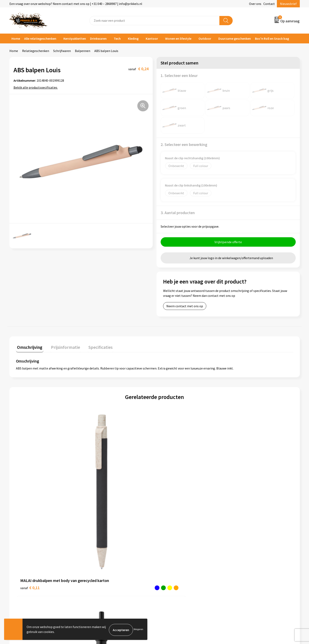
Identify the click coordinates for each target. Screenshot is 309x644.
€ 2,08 (238, 486)
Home (16, 38)
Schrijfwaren (62, 51)
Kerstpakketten (75, 38)
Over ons (255, 4)
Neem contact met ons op (185, 307)
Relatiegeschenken (36, 51)
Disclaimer (239, 555)
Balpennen (83, 51)
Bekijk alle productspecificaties (37, 87)
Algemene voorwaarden (248, 537)
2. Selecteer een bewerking (184, 144)
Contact (269, 4)
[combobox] (154, 21)
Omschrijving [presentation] (29, 347)
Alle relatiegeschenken (40, 38)
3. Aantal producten (178, 213)
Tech (117, 38)
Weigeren (138, 630)
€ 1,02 (99, 492)
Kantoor (152, 38)
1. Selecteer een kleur (179, 75)
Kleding (133, 38)
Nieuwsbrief (288, 4)
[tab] (29, 348)
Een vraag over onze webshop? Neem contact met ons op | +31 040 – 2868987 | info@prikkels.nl (76, 4)
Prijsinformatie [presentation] (62, 347)
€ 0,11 (30, 492)
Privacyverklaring (244, 549)
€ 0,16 (169, 486)
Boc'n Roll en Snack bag (272, 38)
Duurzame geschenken (235, 38)
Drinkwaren (98, 38)
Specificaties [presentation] (95, 347)
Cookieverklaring (244, 543)
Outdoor (205, 38)
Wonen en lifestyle (178, 38)
